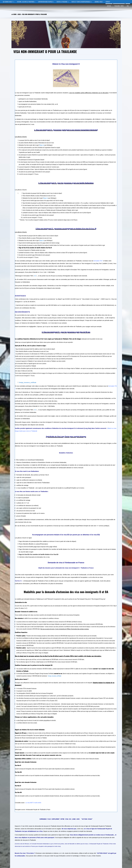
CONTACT (108, 2)
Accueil (109, 6)
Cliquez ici (42, 145)
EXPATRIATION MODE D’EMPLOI (46, 2)
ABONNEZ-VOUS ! (99, 2)
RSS (128, 6)
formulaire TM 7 (98, 261)
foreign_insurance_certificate (28, 382)
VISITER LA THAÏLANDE (63, 2)
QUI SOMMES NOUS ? (9, 2)
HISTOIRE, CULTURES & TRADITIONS (26, 2)
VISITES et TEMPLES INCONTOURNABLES (82, 2)
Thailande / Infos (119, 6)
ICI (35, 276)
